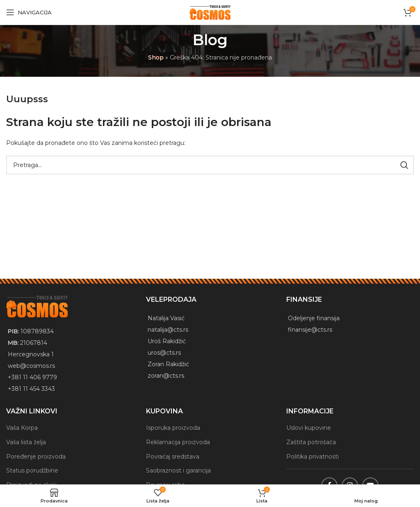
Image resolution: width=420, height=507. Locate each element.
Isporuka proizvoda (173, 428)
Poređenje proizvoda (36, 456)
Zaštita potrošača (311, 442)
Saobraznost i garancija (178, 470)
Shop (156, 57)
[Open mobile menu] (29, 12)
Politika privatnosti (313, 456)
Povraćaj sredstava (173, 456)
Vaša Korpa (22, 428)
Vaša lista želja (26, 442)
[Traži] (210, 165)
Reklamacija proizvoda (178, 442)
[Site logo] (210, 12)
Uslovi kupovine (309, 428)
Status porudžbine (32, 470)
